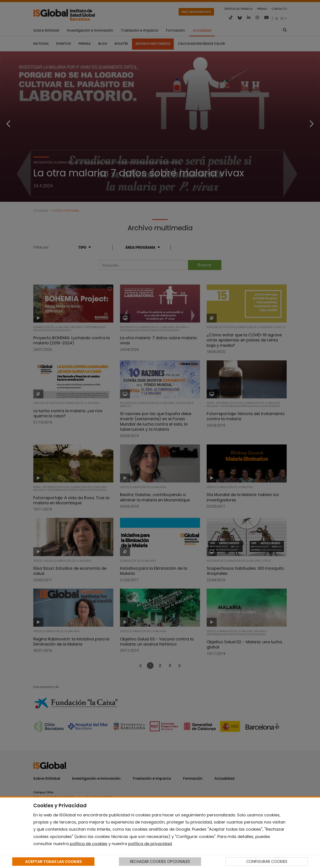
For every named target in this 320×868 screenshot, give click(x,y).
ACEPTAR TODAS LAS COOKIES (53, 862)
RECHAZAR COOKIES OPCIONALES (160, 862)
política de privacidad (150, 844)
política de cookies (89, 844)
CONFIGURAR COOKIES (267, 862)
